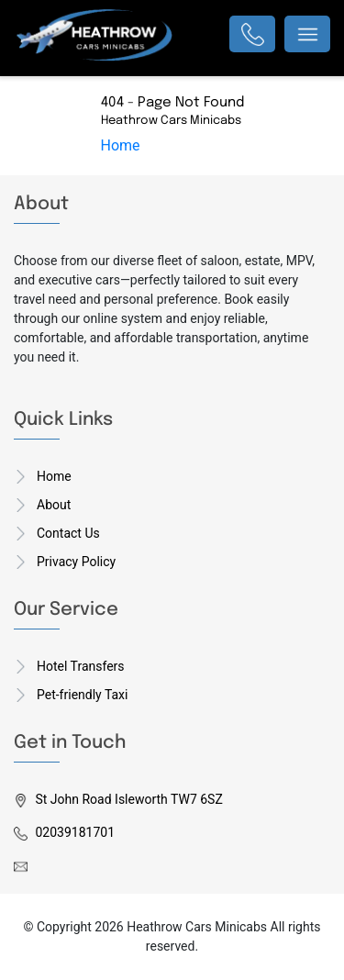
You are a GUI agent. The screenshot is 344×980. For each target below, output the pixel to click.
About (54, 505)
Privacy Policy (76, 562)
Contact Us (68, 533)
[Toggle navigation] (307, 34)
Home (121, 145)
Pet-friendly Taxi (82, 695)
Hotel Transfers (81, 666)
